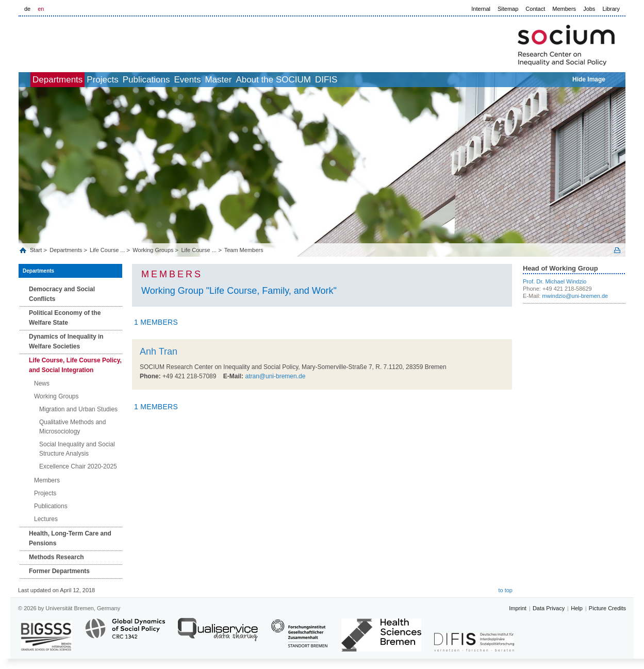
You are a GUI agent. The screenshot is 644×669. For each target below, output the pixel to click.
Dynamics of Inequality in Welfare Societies (66, 341)
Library (611, 9)
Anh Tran (159, 352)
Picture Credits (607, 608)
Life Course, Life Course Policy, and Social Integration (75, 365)
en (41, 9)
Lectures (46, 519)
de (27, 9)
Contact (535, 9)
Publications (186, 80)
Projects (131, 80)
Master (280, 80)
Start (37, 250)
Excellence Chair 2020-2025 (78, 466)
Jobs (589, 9)
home (30, 80)
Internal (481, 9)
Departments (75, 80)
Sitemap (508, 9)
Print (617, 250)
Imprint (518, 608)
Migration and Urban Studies (78, 409)
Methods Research (56, 557)
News (42, 383)
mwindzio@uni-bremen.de (575, 296)
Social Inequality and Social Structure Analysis (77, 449)
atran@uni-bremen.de (275, 376)
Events (238, 80)
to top (505, 590)
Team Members (244, 250)
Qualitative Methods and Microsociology (72, 427)
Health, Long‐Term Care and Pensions (70, 538)
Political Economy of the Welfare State (65, 318)
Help (577, 608)
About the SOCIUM (347, 80)
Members (564, 9)
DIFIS (411, 80)
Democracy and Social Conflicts (62, 294)
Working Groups (153, 250)
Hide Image (589, 79)
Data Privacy (549, 608)
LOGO (97, 42)
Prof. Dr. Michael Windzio (555, 281)
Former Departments (59, 571)
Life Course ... (107, 250)
